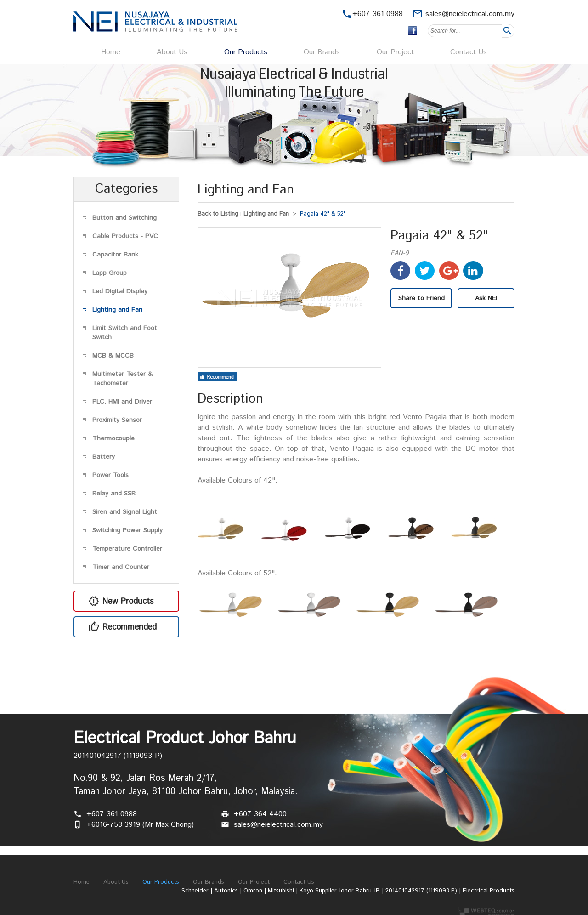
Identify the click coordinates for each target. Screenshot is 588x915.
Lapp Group (110, 273)
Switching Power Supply (127, 530)
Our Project (395, 52)
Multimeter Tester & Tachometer (122, 379)
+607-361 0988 (112, 814)
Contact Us (469, 52)
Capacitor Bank (115, 255)
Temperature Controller (127, 549)
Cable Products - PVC (125, 236)
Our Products (246, 52)
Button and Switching (124, 218)
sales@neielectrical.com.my (470, 14)
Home (111, 52)
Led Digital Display (120, 291)
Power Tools (110, 475)
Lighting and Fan (117, 310)
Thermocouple (113, 438)
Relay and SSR (114, 494)
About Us (172, 52)
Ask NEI (486, 298)
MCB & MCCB (113, 356)
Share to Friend (421, 298)
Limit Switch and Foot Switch (125, 333)
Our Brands (322, 52)
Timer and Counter (121, 567)
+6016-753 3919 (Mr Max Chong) (140, 825)
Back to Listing (218, 214)
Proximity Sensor (117, 420)
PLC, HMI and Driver (122, 402)
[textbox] (465, 31)
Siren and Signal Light (125, 512)
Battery (104, 457)
